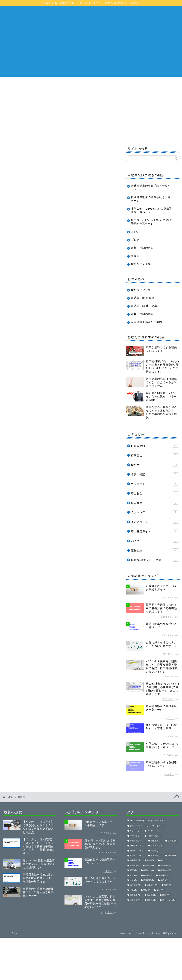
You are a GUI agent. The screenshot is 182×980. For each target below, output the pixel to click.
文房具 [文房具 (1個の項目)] (134, 865)
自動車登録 (155, 446)
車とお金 (155, 493)
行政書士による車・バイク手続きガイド (91, 14)
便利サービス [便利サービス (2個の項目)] (137, 846)
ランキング (155, 512)
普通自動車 (80, 83)
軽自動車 (102, 83)
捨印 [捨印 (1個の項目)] (164, 861)
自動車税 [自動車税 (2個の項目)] (152, 885)
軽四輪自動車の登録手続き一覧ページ (151, 199)
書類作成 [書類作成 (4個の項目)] (149, 871)
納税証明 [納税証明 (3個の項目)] (135, 885)
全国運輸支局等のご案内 (147, 322)
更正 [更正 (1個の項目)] (133, 871)
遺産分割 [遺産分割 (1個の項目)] (135, 900)
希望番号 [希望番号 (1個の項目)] (156, 855)
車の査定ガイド (155, 531)
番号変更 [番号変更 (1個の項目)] (149, 880)
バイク (155, 541)
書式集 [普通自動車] (145, 306)
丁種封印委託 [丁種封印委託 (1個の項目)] (154, 836)
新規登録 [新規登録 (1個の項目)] (166, 865)
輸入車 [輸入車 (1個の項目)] (151, 895)
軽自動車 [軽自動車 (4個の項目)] (135, 895)
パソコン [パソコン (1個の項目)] (135, 831)
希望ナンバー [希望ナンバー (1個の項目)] (137, 855)
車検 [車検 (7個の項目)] (160, 890)
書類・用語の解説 (66, 92)
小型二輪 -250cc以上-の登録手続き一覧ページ (151, 210)
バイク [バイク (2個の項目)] (159, 826)
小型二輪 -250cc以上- (134, 83)
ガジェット (155, 484)
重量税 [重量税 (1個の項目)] (151, 900)
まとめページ (155, 522)
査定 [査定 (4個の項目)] (133, 875)
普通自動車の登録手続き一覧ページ (151, 187)
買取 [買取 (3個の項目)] (147, 890)
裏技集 (135, 256)
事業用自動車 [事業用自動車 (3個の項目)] (137, 841)
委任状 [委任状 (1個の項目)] (155, 851)
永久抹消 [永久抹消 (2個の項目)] (164, 875)
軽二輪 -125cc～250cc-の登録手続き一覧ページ (151, 222)
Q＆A (91, 92)
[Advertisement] (91, 50)
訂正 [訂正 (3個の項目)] (168, 885)
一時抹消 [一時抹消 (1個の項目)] (135, 836)
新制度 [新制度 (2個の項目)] (149, 865)
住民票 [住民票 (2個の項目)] (172, 841)
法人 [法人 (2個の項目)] (133, 880)
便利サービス (155, 465)
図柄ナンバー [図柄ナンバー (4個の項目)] (137, 851)
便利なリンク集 (141, 264)
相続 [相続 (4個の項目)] (164, 880)
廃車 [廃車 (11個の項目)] (172, 855)
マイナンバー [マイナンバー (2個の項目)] (154, 831)
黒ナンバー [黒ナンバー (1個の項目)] (168, 900)
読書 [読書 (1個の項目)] (133, 890)
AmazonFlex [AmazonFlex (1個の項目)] (137, 821)
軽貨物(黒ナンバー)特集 (155, 560)
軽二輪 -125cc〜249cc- (26, 92)
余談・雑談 (155, 474)
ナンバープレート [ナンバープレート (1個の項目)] (139, 826)
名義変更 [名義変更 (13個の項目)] (157, 846)
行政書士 (155, 455)
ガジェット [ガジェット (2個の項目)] (157, 821)
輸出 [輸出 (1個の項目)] (166, 895)
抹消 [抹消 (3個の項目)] (150, 861)
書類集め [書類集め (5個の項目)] (166, 871)
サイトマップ (15, 933)
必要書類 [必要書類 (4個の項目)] (135, 861)
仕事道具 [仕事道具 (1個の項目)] (156, 841)
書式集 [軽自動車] (143, 298)
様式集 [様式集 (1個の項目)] (148, 875)
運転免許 (155, 550)
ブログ (109, 92)
